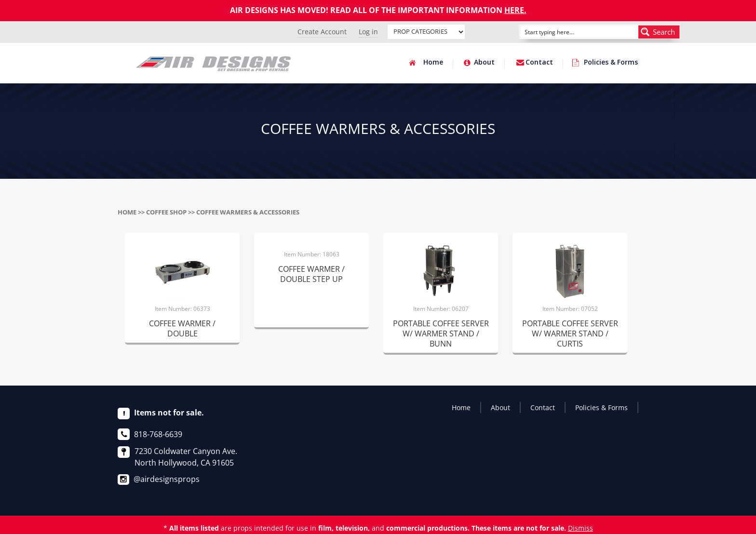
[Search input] (568, 32)
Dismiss (580, 528)
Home (433, 63)
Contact (539, 63)
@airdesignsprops (167, 479)
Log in (368, 32)
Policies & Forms (611, 63)
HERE (514, 10)
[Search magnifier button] (659, 32)
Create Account (322, 32)
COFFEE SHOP (166, 212)
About (484, 63)
